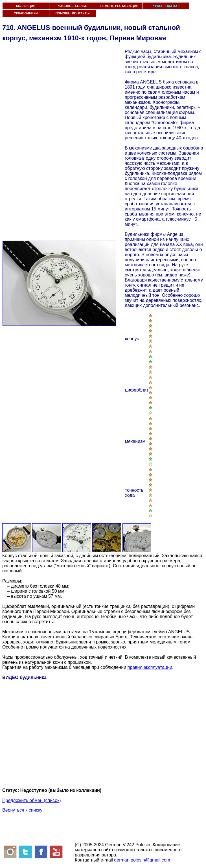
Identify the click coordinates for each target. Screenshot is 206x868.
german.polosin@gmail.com (142, 860)
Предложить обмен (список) (32, 800)
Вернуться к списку (22, 810)
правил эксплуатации (150, 667)
